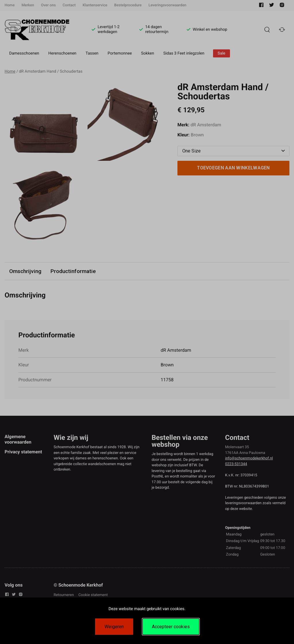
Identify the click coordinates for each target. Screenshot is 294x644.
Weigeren (114, 627)
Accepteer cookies (171, 627)
